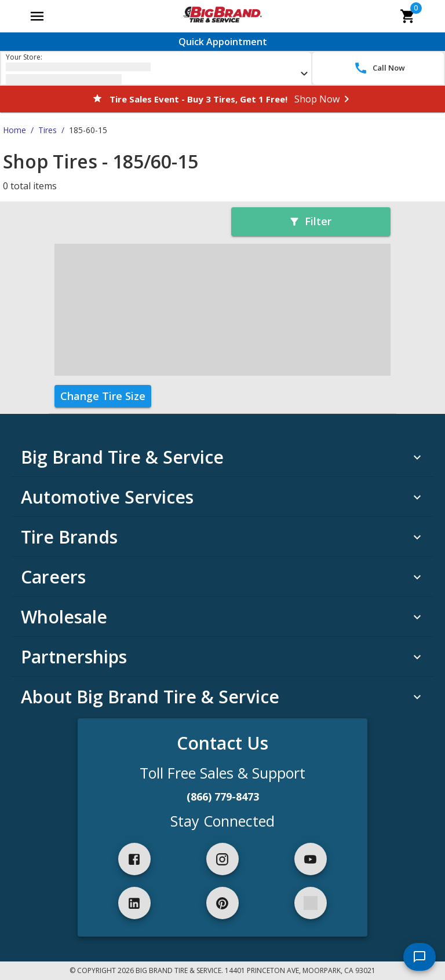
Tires (48, 130)
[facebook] (134, 859)
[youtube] (311, 859)
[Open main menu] (37, 16)
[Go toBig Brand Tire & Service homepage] (222, 16)
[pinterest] (222, 903)
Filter (310, 221)
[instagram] (222, 859)
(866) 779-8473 (223, 797)
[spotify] (311, 903)
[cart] (408, 16)
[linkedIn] (134, 903)
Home (14, 130)
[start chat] (420, 957)
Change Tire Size (103, 396)
